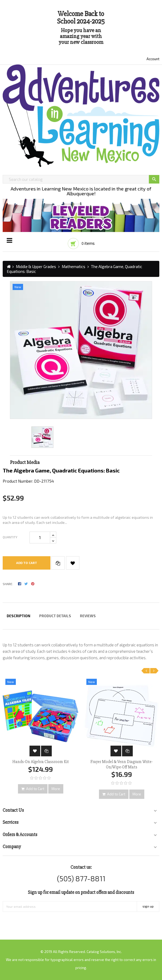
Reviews (88, 616)
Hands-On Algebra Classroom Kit (41, 762)
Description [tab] (19, 616)
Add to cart (27, 563)
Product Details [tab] (55, 616)
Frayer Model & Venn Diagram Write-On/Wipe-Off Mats (121, 764)
